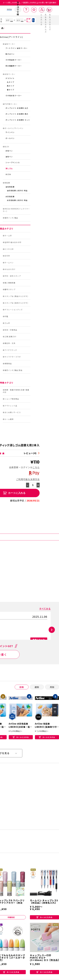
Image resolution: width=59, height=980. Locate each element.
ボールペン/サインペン (14, 128)
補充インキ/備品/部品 (14, 370)
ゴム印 (7, 323)
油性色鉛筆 (10, 187)
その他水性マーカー (14, 96)
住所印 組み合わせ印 (13, 242)
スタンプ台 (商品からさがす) (16, 296)
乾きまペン (10, 54)
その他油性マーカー (14, 60)
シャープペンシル (13, 162)
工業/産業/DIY (10, 337)
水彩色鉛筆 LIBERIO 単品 (17, 200)
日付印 (7, 256)
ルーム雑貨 (9, 419)
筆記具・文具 (10, 343)
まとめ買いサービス (13, 412)
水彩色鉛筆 (10, 197)
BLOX (7, 147)
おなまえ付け (10, 269)
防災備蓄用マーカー (14, 66)
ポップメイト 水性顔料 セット (18, 120)
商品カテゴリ (7, 229)
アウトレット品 (11, 406)
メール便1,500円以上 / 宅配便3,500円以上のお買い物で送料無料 (30, 3)
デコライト (10, 78)
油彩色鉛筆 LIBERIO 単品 (17, 191)
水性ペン (9, 151)
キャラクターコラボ (13, 357)
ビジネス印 (9, 249)
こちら (36, 467)
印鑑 (6, 316)
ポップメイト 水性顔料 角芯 (17, 114)
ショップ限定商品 (12, 399)
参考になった (39, 640)
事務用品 (8, 364)
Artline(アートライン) (11, 37)
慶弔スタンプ (10, 289)
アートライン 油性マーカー (17, 48)
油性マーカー (10, 44)
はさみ (8, 174)
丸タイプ (11, 82)
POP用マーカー (11, 104)
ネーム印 (8, 236)
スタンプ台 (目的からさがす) (16, 303)
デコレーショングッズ (14, 310)
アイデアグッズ (11, 350)
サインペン (10, 132)
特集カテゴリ (7, 383)
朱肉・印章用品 (11, 330)
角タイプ (11, 86)
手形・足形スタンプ (13, 276)
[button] (52, 630)
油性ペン (9, 157)
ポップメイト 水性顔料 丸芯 (17, 108)
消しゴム (9, 168)
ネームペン (9, 263)
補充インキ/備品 (11, 218)
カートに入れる (21, 741)
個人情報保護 (10, 283)
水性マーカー (10, 74)
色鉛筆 (7, 183)
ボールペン (10, 138)
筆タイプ (11, 90)
